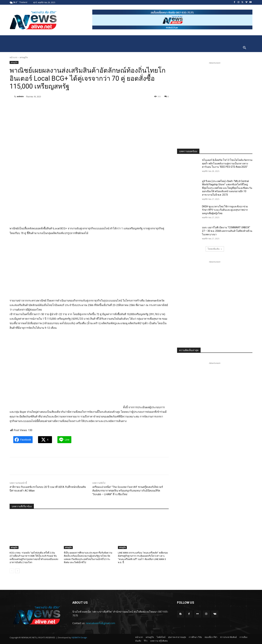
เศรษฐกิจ (24, 57)
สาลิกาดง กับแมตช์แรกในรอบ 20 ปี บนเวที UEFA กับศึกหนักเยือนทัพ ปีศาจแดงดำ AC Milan (48, 489)
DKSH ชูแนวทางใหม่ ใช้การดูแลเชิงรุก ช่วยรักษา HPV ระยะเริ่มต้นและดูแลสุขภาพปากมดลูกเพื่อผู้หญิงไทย (225, 210)
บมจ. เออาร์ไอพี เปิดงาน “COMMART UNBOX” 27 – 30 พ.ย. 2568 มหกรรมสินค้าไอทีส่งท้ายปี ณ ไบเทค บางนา (227, 231)
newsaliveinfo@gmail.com (100, 623)
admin (20, 96)
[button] (245, 48)
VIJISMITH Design (79, 637)
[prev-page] (12, 571)
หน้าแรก (13, 57)
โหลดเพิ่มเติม (215, 249)
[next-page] (17, 571)
